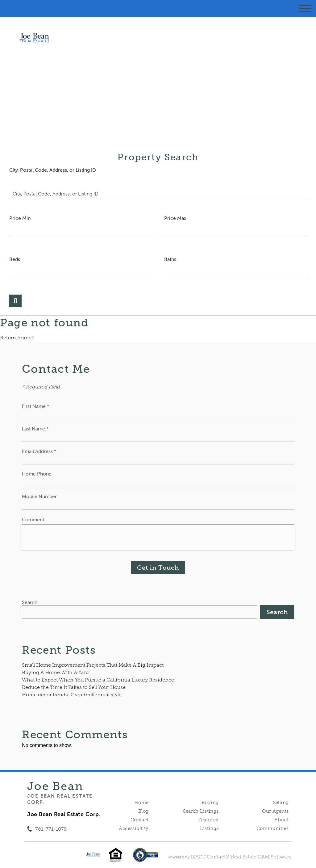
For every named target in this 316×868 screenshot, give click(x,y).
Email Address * (39, 451)
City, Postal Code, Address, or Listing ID (53, 170)
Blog (143, 811)
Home (141, 803)
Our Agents (275, 811)
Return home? (17, 338)
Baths (170, 259)
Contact (140, 820)
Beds (15, 259)
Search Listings (201, 811)
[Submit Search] (15, 301)
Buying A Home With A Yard (55, 672)
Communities (273, 828)
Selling (281, 803)
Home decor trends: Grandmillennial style (72, 695)
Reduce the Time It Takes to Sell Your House (74, 687)
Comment (33, 519)
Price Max (175, 218)
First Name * (36, 406)
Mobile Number (39, 496)
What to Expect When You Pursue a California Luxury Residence (98, 680)
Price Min (20, 218)
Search (30, 602)
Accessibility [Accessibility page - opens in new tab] (134, 828)
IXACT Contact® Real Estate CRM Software (241, 857)
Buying (210, 803)
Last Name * (35, 429)
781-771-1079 (51, 829)
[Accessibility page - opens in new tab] (146, 858)
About (281, 820)
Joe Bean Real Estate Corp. (60, 799)
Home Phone (37, 474)
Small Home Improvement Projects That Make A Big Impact (93, 665)
